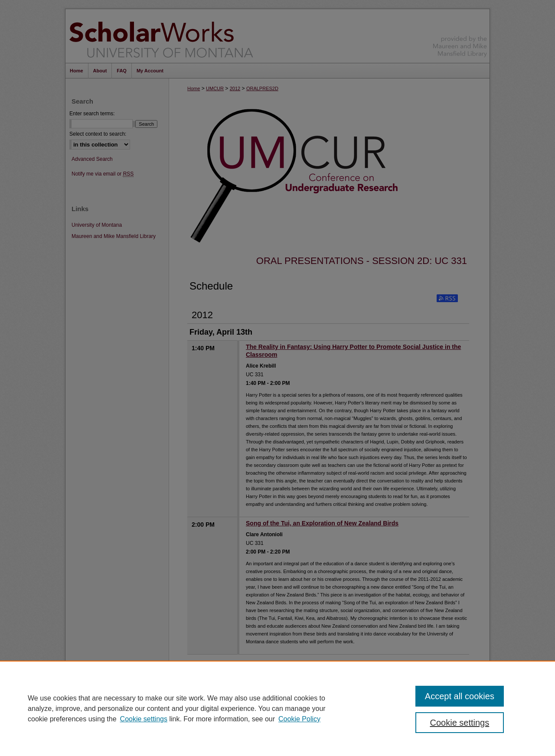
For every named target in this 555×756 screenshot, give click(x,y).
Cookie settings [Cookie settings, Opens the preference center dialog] (460, 723)
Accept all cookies (460, 696)
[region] (277, 708)
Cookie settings (144, 719)
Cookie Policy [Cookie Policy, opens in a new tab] (299, 719)
